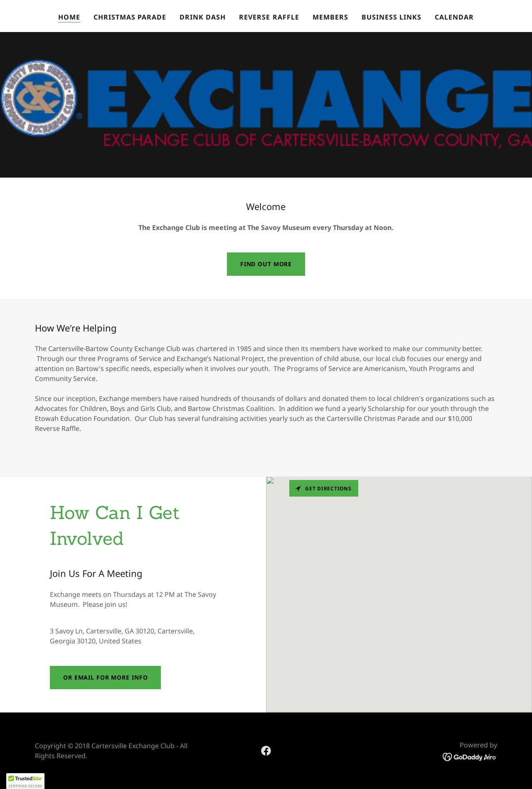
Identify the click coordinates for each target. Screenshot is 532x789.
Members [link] (330, 17)
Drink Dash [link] (203, 17)
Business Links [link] (392, 17)
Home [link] (69, 17)
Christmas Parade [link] (130, 17)
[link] (266, 751)
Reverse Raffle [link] (269, 17)
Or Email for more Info (105, 677)
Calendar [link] (454, 17)
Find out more (266, 264)
